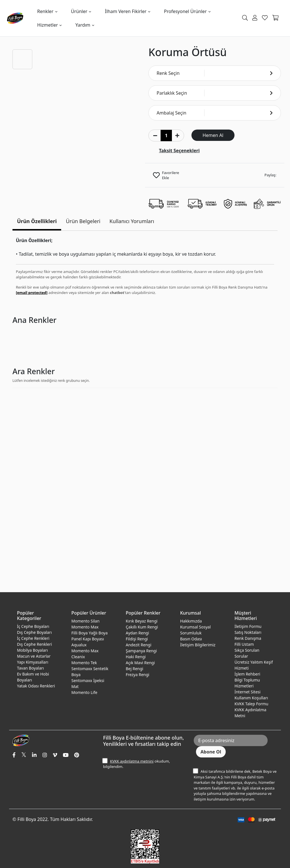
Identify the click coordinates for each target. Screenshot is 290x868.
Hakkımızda (191, 621)
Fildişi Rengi (137, 639)
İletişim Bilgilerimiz (198, 645)
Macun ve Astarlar (34, 656)
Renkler (45, 11)
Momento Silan (85, 621)
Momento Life (84, 692)
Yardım (83, 25)
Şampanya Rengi (141, 651)
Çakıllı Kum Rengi (142, 627)
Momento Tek (84, 663)
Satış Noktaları (248, 632)
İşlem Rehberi (247, 674)
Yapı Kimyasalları (33, 662)
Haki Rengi (136, 657)
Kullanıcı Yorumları (132, 221)
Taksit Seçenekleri (179, 151)
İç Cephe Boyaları (33, 626)
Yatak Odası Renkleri (36, 686)
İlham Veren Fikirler (126, 11)
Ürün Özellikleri (37, 221)
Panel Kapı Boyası (88, 639)
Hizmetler (47, 25)
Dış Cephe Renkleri (34, 644)
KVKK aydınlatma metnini (132, 761)
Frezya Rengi (137, 675)
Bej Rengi (135, 669)
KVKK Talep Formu (251, 704)
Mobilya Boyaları (32, 650)
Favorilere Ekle (170, 175)
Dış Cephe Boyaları (34, 632)
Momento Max (85, 627)
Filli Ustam (244, 644)
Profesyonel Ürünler (185, 11)
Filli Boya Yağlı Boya (89, 633)
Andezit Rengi (138, 645)
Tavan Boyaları (30, 668)
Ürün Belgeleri (83, 221)
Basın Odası (191, 639)
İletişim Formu (248, 626)
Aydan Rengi (137, 633)
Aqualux (79, 645)
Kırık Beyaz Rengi (142, 621)
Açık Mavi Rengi (140, 663)
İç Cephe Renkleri (33, 638)
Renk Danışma (248, 638)
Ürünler (79, 11)
